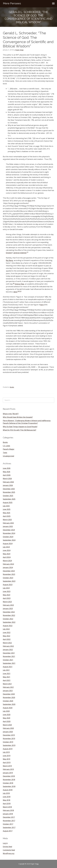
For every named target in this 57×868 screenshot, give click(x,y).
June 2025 (7, 509)
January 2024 (8, 567)
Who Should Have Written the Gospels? (18, 417)
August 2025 (8, 502)
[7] (27, 252)
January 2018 (8, 814)
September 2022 (9, 622)
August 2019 (8, 749)
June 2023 (7, 591)
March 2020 (7, 725)
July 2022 (6, 629)
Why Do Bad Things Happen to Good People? (20, 427)
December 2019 (9, 735)
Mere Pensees (12, 3)
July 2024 (6, 547)
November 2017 (9, 821)
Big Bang (9, 260)
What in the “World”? (11, 414)
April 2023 (7, 598)
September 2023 (9, 581)
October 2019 (8, 742)
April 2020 (7, 721)
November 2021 (9, 656)
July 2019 (6, 752)
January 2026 (8, 485)
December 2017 (9, 817)
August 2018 (8, 790)
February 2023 (8, 605)
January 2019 (8, 773)
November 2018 (9, 780)
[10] (20, 291)
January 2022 (8, 650)
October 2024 (8, 537)
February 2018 (8, 810)
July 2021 (6, 670)
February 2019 (8, 769)
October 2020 (8, 701)
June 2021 (7, 674)
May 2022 (7, 636)
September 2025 (9, 499)
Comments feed (9, 850)
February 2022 (8, 646)
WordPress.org (9, 853)
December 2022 (9, 612)
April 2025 (7, 516)
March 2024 (7, 561)
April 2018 (7, 804)
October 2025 (8, 496)
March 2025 (7, 520)
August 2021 (8, 667)
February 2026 (8, 482)
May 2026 (7, 472)
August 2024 (8, 544)
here (29, 201)
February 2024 (8, 564)
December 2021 (9, 653)
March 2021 (7, 684)
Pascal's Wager (9, 449)
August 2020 (8, 708)
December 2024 (9, 530)
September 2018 (9, 786)
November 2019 (9, 739)
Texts (5, 453)
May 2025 (7, 513)
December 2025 (9, 489)
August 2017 (8, 831)
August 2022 (8, 626)
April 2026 (7, 475)
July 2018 (6, 793)
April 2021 (7, 680)
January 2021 (8, 691)
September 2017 (9, 827)
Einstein (9, 253)
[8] (14, 283)
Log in (5, 843)
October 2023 (8, 578)
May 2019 (7, 759)
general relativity (20, 253)
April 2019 (7, 762)
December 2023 (9, 571)
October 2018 (8, 783)
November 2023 (9, 574)
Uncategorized (8, 456)
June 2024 (7, 550)
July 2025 (6, 506)
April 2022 (7, 639)
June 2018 (7, 797)
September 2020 (9, 704)
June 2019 (7, 756)
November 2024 (9, 533)
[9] (18, 291)
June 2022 (7, 632)
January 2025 (8, 526)
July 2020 (6, 711)
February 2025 (8, 523)
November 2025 (9, 492)
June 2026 (7, 468)
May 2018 (7, 800)
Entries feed (7, 847)
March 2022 (7, 643)
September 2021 (9, 663)
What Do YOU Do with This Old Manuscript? (20, 430)
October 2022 (8, 619)
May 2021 (7, 677)
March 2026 (7, 479)
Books (12, 387)
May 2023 (7, 595)
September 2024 (9, 540)
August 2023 (8, 585)
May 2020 (7, 718)
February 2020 (8, 728)
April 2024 (7, 557)
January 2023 (8, 609)
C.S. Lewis (6, 446)
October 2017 (8, 824)
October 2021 (8, 660)
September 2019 (9, 745)
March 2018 (7, 807)
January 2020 (8, 732)
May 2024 (7, 554)
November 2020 (9, 697)
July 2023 (6, 588)
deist (15, 292)
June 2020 (7, 715)
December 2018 (9, 776)
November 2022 (9, 615)
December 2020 (9, 694)
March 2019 (7, 766)
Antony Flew (19, 284)
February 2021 (8, 687)
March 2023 (7, 602)
